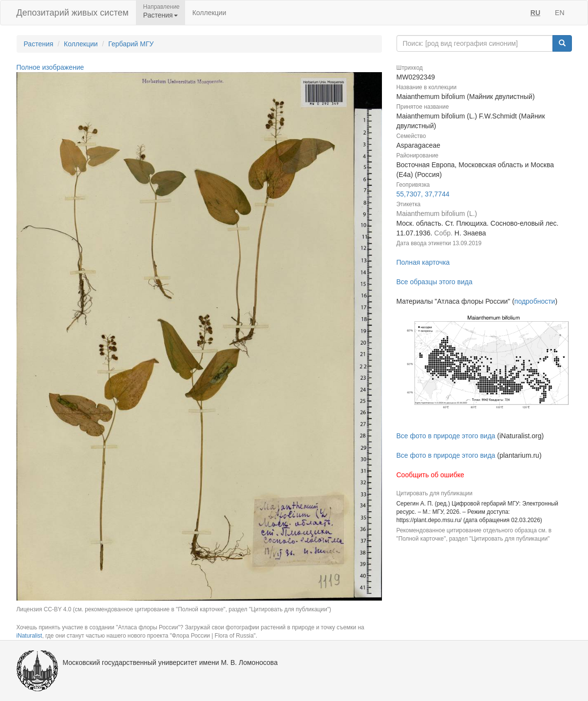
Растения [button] (161, 15)
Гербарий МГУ (131, 44)
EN (560, 13)
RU (535, 13)
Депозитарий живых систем (73, 13)
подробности (535, 301)
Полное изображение (50, 67)
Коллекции (209, 13)
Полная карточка (423, 262)
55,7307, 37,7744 (423, 194)
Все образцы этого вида (435, 282)
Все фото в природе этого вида (446, 436)
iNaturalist (29, 636)
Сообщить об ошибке (430, 475)
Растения (39, 44)
